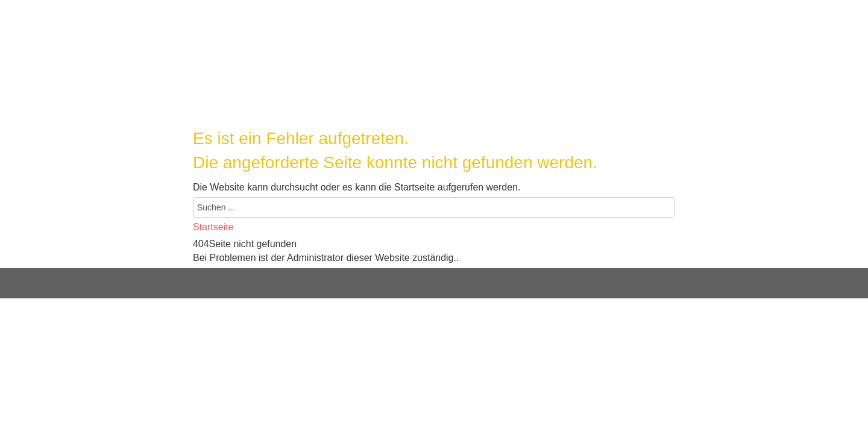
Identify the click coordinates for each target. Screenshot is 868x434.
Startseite (213, 227)
